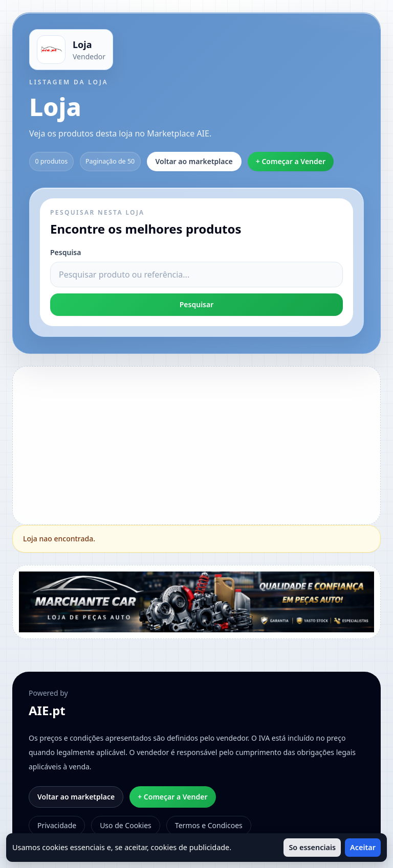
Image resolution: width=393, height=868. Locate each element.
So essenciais (312, 847)
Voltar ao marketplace (194, 161)
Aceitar (363, 847)
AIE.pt (47, 711)
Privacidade (57, 825)
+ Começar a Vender (291, 161)
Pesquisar (197, 304)
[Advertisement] (206, 444)
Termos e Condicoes (209, 825)
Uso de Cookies (126, 825)
